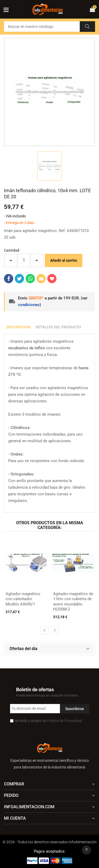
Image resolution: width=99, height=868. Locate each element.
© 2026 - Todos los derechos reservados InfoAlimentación (50, 842)
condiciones (29, 305)
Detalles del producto (58, 327)
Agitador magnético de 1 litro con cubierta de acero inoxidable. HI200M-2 (73, 602)
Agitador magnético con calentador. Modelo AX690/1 (23, 599)
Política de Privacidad (64, 721)
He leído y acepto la (48, 721)
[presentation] (44, 630)
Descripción (18, 327)
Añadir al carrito (64, 260)
